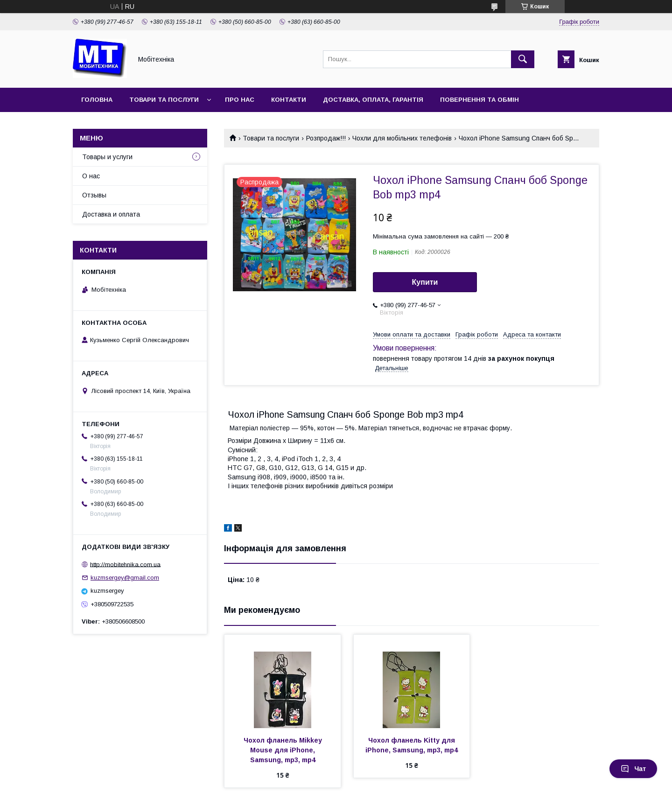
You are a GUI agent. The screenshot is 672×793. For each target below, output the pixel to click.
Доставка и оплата (111, 214)
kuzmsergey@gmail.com (125, 578)
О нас (91, 176)
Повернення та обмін (479, 100)
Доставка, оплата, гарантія (373, 100)
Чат (633, 769)
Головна (97, 100)
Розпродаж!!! (326, 138)
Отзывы (94, 195)
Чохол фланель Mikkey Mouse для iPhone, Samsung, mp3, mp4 (284, 750)
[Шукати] (523, 59)
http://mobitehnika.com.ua (125, 564)
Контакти (289, 100)
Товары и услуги (107, 157)
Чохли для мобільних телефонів (402, 138)
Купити (425, 282)
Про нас (240, 100)
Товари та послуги (164, 100)
